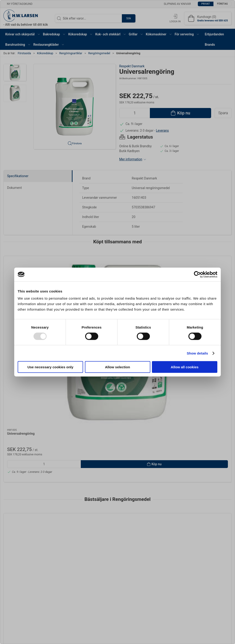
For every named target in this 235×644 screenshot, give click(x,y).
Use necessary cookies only (50, 367)
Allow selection (117, 367)
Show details (197, 353)
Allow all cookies (185, 367)
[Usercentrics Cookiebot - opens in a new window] (197, 274)
